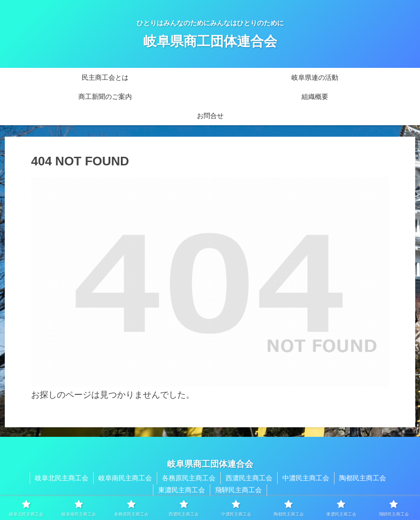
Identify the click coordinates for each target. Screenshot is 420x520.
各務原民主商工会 (189, 478)
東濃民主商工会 (182, 490)
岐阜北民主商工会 (62, 478)
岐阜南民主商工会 (125, 478)
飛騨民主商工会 (238, 490)
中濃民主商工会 (306, 478)
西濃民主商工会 (249, 478)
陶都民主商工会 (363, 478)
